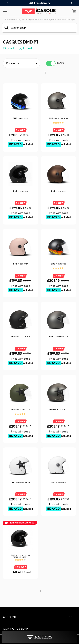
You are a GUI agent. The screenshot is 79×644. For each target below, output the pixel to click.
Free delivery (40, 3)
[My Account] (66, 11)
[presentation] (7, 3)
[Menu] (4, 11)
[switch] (51, 63)
